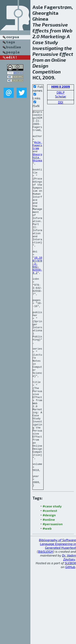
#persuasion (53, 599)
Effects (41, 30)
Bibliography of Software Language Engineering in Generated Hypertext (57, 619)
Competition (47, 72)
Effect (66, 54)
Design (40, 66)
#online (49, 595)
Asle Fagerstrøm (37, 152)
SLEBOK (70, 638)
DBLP (61, 92)
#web (47, 604)
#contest (50, 586)
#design (49, 590)
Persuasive (55, 25)
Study (51, 42)
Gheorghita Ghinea (37, 167)
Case (38, 42)
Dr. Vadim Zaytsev (69, 632)
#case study (52, 581)
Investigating (48, 48)
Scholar (61, 96)
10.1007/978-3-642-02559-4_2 (37, 296)
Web (67, 30)
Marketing (53, 36)
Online (59, 60)
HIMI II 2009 (61, 87)
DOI (61, 102)
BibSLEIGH (46, 627)
